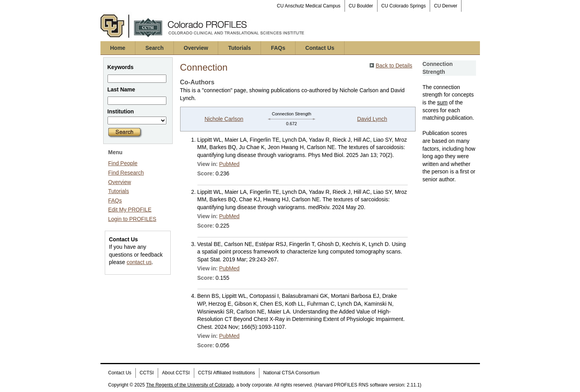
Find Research (126, 173)
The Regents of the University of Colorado (190, 385)
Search (154, 48)
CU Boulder (361, 6)
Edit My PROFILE (130, 210)
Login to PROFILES (132, 219)
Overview (196, 48)
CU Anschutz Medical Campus (309, 6)
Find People (123, 163)
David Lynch (372, 119)
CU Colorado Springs (404, 6)
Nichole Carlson (224, 119)
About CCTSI (176, 373)
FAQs (278, 48)
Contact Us (320, 48)
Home (118, 48)
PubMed (229, 164)
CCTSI (147, 373)
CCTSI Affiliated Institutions (227, 373)
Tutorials (239, 48)
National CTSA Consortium (291, 373)
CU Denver (446, 6)
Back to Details (394, 66)
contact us (139, 262)
